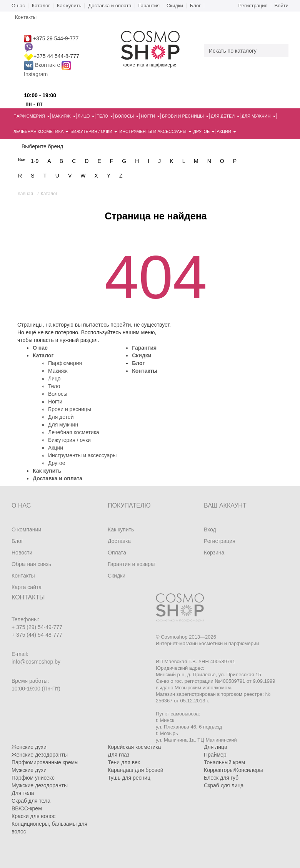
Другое (57, 463)
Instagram (36, 74)
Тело (54, 386)
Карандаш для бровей (136, 770)
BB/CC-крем (27, 808)
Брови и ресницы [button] (185, 116)
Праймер (215, 755)
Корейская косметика (134, 747)
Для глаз (118, 755)
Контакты (145, 371)
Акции (56, 448)
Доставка (119, 541)
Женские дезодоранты (40, 755)
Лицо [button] (86, 116)
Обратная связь (31, 564)
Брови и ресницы (70, 409)
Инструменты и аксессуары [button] (155, 131)
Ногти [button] (150, 116)
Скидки (175, 6)
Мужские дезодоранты (40, 785)
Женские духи (29, 747)
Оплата (117, 553)
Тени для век (124, 762)
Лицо (54, 378)
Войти (282, 6)
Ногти (55, 402)
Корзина (214, 553)
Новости (22, 553)
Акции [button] (226, 131)
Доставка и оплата (110, 6)
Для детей (61, 417)
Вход (210, 529)
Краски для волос (33, 816)
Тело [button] (105, 116)
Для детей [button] (225, 116)
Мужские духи (29, 770)
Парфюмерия (65, 363)
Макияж (58, 371)
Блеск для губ (221, 778)
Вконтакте (43, 65)
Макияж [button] (64, 116)
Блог (195, 6)
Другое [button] (204, 131)
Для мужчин (63, 425)
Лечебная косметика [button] (41, 131)
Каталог (41, 6)
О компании (26, 529)
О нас (18, 6)
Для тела (23, 793)
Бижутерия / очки (69, 440)
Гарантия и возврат (132, 564)
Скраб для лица (224, 785)
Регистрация (253, 6)
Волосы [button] (127, 116)
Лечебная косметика (74, 432)
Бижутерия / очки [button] (94, 131)
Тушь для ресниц (129, 778)
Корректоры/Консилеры (233, 770)
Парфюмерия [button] (32, 116)
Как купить (69, 6)
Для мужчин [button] (258, 116)
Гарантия (149, 6)
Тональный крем (224, 762)
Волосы (58, 394)
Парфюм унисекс (33, 778)
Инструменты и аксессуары (82, 455)
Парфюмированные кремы (45, 762)
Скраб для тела (31, 801)
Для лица (216, 747)
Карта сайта (27, 587)
